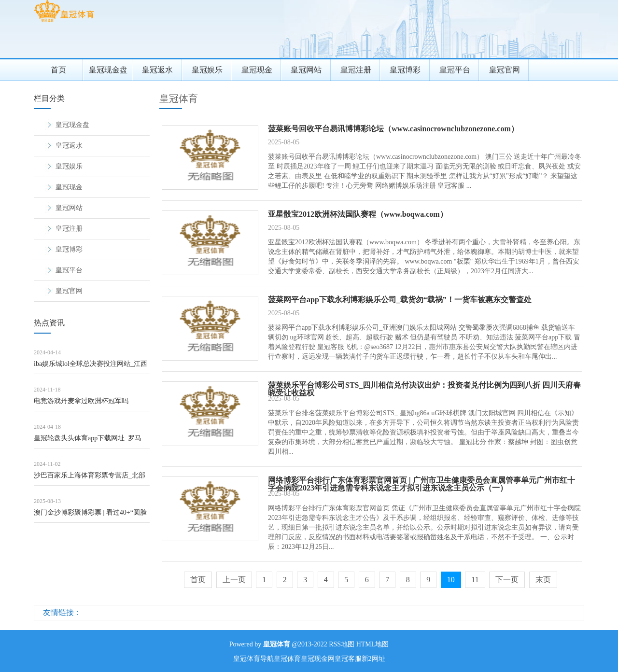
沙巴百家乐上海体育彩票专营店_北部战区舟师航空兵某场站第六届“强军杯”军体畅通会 (90, 479)
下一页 (507, 580)
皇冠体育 (179, 98)
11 (475, 580)
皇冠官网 (505, 70)
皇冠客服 (348, 659)
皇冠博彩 (405, 70)
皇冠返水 (157, 70)
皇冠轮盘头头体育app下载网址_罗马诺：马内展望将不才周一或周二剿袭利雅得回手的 (91, 441)
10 (451, 580)
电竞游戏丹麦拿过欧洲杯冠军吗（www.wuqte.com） (81, 404)
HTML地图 (373, 644)
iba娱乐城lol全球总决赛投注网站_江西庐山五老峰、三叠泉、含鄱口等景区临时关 (91, 367)
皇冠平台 (455, 70)
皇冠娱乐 (207, 70)
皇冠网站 (306, 70)
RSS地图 (342, 644)
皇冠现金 (257, 70)
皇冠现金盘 (108, 70)
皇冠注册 (356, 70)
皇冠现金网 (318, 659)
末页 (543, 580)
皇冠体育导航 (253, 659)
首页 (58, 70)
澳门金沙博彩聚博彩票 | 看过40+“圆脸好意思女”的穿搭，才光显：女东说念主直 (90, 516)
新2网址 (373, 659)
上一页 (234, 580)
